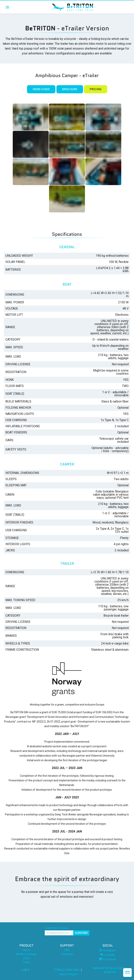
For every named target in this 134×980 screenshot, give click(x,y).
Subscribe (81, 933)
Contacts (67, 954)
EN (28, 970)
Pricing (95, 89)
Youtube (108, 955)
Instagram (108, 950)
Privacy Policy (68, 974)
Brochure (70, 89)
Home (26, 950)
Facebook (108, 959)
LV (23, 970)
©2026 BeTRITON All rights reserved (110, 970)
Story (27, 958)
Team (27, 962)
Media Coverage (26, 954)
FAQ (67, 950)
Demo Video (41, 89)
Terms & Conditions (67, 970)
